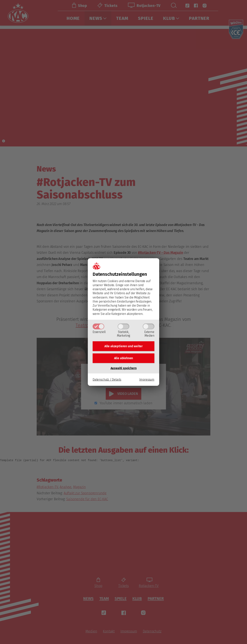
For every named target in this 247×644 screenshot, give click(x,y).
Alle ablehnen (124, 359)
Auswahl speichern (124, 369)
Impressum (147, 381)
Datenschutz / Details (107, 381)
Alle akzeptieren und (123, 346)
